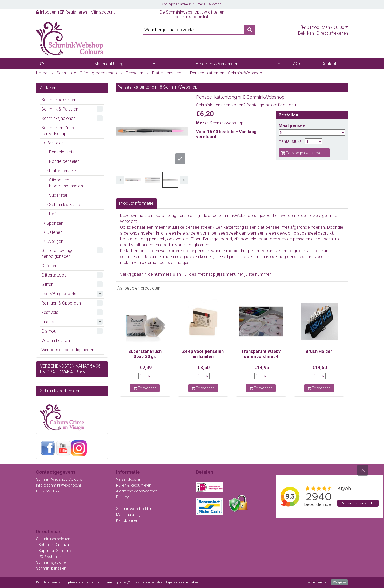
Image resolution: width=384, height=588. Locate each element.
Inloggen (46, 12)
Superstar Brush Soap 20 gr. (145, 354)
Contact (329, 64)
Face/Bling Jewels (59, 294)
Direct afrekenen (332, 33)
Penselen (55, 143)
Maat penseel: (293, 126)
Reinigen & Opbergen (61, 303)
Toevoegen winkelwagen (304, 153)
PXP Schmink (50, 557)
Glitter (47, 284)
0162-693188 (47, 491)
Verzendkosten (129, 479)
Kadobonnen (127, 520)
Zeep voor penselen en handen (203, 354)
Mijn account (103, 12)
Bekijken (306, 33)
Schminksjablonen (59, 118)
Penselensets (62, 152)
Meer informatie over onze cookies (223, 582)
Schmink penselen (213, 105)
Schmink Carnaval (54, 545)
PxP (53, 214)
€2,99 (146, 367)
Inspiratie (50, 322)
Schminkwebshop (66, 205)
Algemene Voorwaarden (137, 491)
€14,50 (320, 367)
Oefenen (54, 232)
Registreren (73, 12)
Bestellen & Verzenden (217, 64)
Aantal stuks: (291, 141)
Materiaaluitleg (128, 515)
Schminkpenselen (51, 568)
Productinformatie (136, 203)
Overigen (55, 241)
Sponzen (55, 223)
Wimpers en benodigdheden (68, 350)
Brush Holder (319, 351)
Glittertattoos (54, 275)
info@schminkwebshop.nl (58, 485)
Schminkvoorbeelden (134, 509)
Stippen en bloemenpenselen (66, 183)
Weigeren (339, 582)
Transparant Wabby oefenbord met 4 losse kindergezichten (261, 359)
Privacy (122, 497)
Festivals (50, 312)
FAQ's (296, 64)
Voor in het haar (56, 340)
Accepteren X (317, 582)
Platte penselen (64, 171)
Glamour (49, 331)
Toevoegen (145, 388)
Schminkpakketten (59, 100)
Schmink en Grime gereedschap (59, 131)
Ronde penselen (64, 161)
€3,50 (204, 367)
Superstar (58, 195)
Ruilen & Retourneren (134, 485)
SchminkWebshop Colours (59, 479)
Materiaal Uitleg (109, 64)
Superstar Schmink (55, 551)
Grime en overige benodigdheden (58, 253)
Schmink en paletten (53, 539)
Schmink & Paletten (60, 109)
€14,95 (262, 367)
